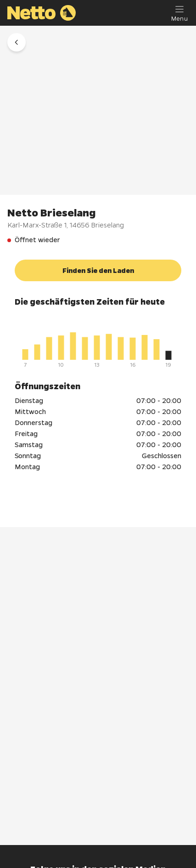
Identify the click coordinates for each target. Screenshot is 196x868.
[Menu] (179, 13)
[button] (17, 42)
